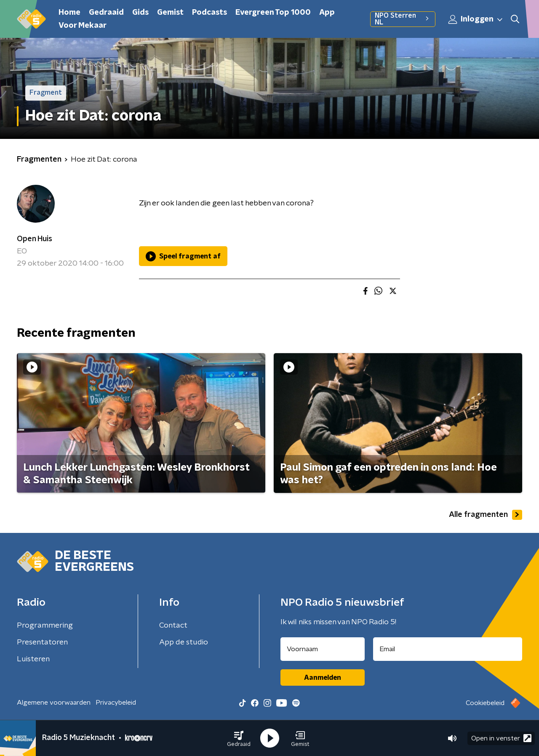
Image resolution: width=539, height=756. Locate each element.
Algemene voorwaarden (54, 703)
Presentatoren (42, 642)
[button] (239, 738)
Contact (173, 626)
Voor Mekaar (83, 26)
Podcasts (209, 13)
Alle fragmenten (486, 515)
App (327, 13)
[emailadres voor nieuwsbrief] (448, 649)
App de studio (184, 642)
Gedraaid (106, 13)
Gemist (170, 13)
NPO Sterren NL (403, 19)
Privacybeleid (116, 703)
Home (69, 13)
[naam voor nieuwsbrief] (323, 649)
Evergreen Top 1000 (273, 13)
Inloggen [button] (476, 19)
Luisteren (33, 659)
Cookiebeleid (485, 703)
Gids (140, 13)
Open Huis (35, 239)
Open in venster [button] (501, 738)
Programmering (45, 626)
